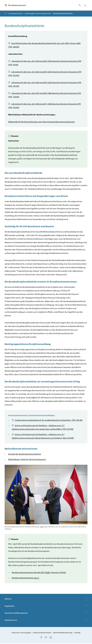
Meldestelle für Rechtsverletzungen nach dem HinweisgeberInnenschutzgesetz (41, 122)
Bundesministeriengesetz (26, 578)
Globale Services (46, 621)
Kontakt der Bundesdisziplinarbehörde (25, 455)
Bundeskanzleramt (16, 14)
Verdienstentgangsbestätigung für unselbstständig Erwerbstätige (47, 421)
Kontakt (77, 633)
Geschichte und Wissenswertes (46, 614)
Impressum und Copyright (21, 633)
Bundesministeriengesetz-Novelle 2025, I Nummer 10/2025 (39, 573)
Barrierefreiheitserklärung (63, 633)
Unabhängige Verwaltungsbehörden (38, 14)
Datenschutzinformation (42, 633)
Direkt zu (46, 599)
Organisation (46, 606)
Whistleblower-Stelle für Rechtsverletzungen (27, 460)
